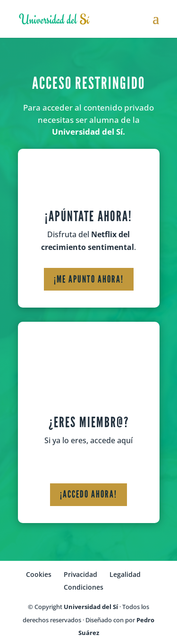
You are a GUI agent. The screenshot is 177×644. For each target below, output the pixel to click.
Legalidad (125, 574)
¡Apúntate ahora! (88, 216)
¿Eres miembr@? (89, 422)
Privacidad (80, 574)
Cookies (39, 574)
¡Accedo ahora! (88, 494)
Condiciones (84, 587)
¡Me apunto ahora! (89, 279)
